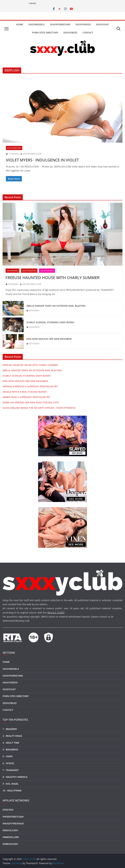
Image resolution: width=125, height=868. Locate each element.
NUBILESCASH (10, 844)
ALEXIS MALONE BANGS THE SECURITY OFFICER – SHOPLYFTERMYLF (39, 408)
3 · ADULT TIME (11, 743)
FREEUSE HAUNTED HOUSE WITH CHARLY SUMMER (52, 278)
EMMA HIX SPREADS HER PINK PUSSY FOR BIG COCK (31, 402)
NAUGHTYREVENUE (13, 823)
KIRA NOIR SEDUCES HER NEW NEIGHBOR (49, 339)
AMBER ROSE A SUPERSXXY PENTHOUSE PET (27, 397)
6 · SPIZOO (8, 763)
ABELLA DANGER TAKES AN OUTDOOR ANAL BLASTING (56, 306)
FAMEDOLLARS (11, 837)
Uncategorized (47, 271)
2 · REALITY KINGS (12, 736)
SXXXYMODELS (37, 24)
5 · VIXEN (8, 756)
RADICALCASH (10, 830)
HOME (20, 24)
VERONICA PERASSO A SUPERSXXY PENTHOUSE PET (30, 386)
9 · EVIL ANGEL (11, 784)
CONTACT (88, 33)
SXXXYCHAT (102, 24)
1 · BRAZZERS (10, 729)
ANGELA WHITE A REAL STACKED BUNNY (24, 392)
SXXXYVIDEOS (83, 24)
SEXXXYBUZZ (70, 33)
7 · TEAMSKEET (11, 770)
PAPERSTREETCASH (13, 817)
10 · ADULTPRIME (12, 791)
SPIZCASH (8, 810)
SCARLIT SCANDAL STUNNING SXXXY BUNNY (50, 322)
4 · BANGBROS (10, 749)
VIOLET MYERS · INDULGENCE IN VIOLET (42, 160)
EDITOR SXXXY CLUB (32, 154)
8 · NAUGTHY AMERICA (15, 777)
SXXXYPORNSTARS (60, 24)
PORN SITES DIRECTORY (45, 33)
